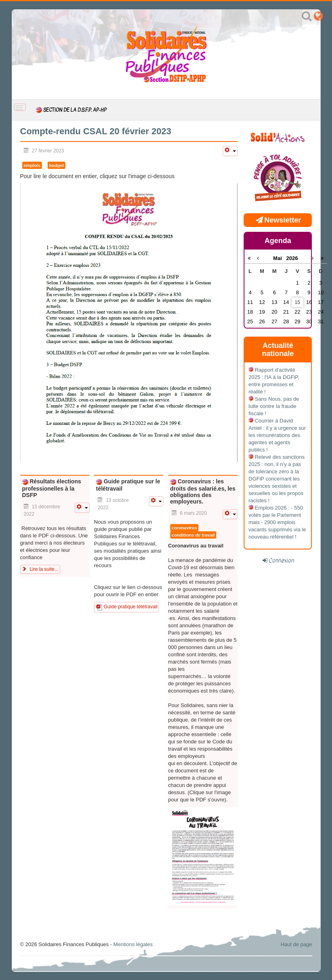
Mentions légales (133, 944)
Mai (280, 258)
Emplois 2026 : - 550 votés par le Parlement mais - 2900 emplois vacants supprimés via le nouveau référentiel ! (277, 522)
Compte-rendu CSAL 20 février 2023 (96, 131)
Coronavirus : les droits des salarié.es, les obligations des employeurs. (203, 491)
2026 (292, 258)
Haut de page (296, 944)
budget (57, 165)
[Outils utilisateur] (230, 151)
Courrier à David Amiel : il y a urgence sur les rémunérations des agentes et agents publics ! (277, 435)
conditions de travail (193, 535)
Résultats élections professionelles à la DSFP (52, 488)
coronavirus (185, 528)
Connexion (281, 560)
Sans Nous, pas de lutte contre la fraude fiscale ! (274, 406)
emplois (32, 165)
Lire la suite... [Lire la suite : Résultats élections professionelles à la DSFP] (40, 569)
